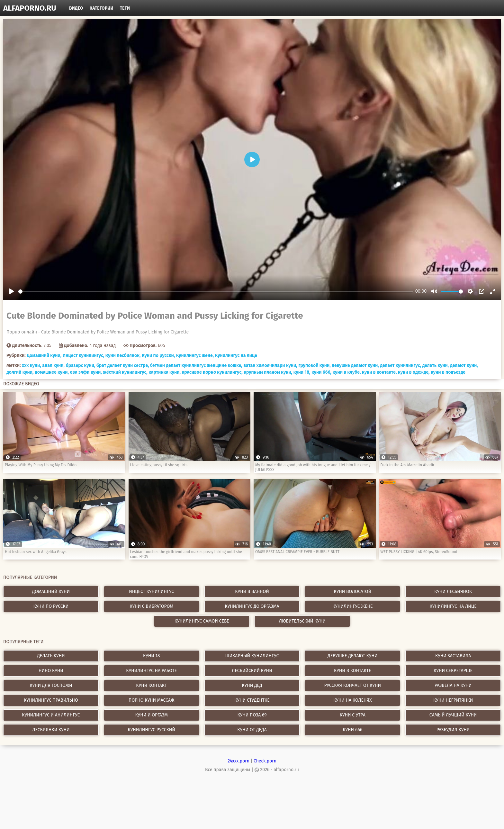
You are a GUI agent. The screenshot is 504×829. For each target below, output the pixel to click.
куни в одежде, (414, 372)
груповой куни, (314, 365)
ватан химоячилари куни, (270, 365)
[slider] (216, 292)
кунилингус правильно (51, 700)
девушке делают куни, (355, 365)
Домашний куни (51, 592)
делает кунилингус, (401, 365)
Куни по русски (51, 606)
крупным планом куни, (268, 372)
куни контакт (151, 685)
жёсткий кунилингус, (125, 372)
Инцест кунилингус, (83, 355)
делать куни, (436, 365)
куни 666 (352, 730)
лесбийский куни (252, 671)
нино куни (51, 671)
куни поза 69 (252, 715)
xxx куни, (32, 365)
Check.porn (265, 761)
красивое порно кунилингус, (212, 372)
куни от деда (252, 730)
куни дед (252, 685)
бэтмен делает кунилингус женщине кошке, (196, 365)
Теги (125, 8)
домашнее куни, (52, 372)
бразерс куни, (81, 365)
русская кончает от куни (353, 685)
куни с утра (353, 715)
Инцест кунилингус (151, 592)
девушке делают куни (352, 656)
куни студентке (252, 700)
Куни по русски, (158, 355)
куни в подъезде (448, 372)
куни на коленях (353, 700)
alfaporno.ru (30, 8)
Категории (102, 8)
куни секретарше (453, 671)
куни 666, (321, 372)
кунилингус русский (152, 730)
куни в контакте (353, 671)
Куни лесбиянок (453, 592)
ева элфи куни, (86, 372)
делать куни (51, 656)
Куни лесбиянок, (123, 355)
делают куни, (464, 365)
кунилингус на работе (151, 671)
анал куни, (53, 365)
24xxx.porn (239, 761)
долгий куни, (20, 372)
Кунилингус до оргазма (252, 606)
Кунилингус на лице (236, 355)
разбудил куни (453, 730)
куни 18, (302, 372)
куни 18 (151, 656)
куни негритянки (453, 700)
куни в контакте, (379, 372)
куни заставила (453, 656)
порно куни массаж (151, 700)
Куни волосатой (352, 592)
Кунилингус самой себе (202, 621)
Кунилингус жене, (195, 355)
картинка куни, (164, 372)
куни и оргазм (151, 715)
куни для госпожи (51, 685)
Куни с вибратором (151, 606)
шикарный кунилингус (252, 656)
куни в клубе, (347, 372)
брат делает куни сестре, (123, 365)
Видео (76, 8)
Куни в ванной (252, 592)
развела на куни (453, 685)
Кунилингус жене (352, 606)
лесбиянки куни (51, 730)
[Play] (12, 291)
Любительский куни (302, 621)
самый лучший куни (453, 715)
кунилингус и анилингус (51, 715)
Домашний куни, (44, 355)
